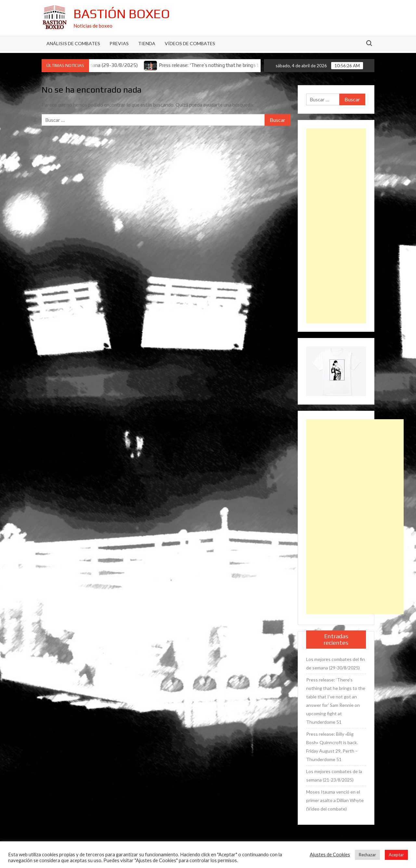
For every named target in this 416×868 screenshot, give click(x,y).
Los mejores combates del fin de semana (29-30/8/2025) (336, 663)
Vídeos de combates (190, 43)
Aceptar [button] (396, 855)
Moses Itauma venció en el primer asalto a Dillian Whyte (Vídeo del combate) (335, 800)
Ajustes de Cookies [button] (330, 855)
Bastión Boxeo (122, 14)
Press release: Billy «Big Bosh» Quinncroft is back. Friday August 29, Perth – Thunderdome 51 (332, 747)
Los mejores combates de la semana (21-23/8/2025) (334, 776)
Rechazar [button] (367, 855)
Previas (119, 43)
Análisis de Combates (73, 43)
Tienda (147, 43)
